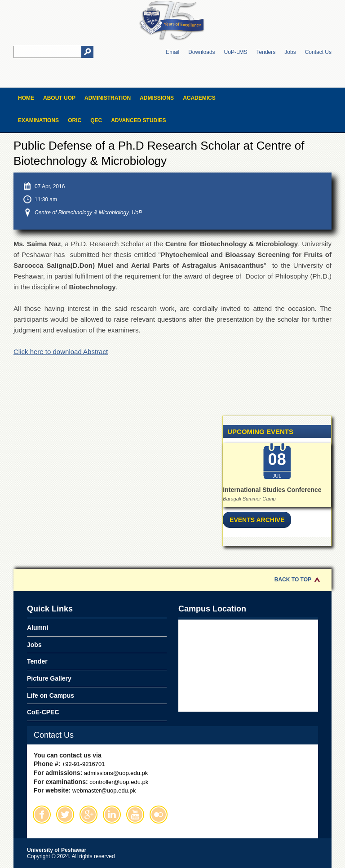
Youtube (135, 815)
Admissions (157, 98)
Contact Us (318, 52)
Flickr (159, 815)
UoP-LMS (236, 52)
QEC (96, 120)
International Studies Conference (272, 490)
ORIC (75, 120)
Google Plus (88, 815)
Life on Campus (51, 695)
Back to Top (293, 580)
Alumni (38, 628)
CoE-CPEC (43, 712)
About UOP (59, 98)
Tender (37, 661)
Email (172, 52)
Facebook (42, 815)
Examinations (38, 120)
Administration (108, 98)
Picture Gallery (49, 678)
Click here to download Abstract (61, 352)
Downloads (201, 52)
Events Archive (257, 520)
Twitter (65, 815)
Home (26, 98)
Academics (199, 98)
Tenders (266, 52)
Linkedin (112, 815)
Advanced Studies (138, 120)
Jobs (290, 52)
